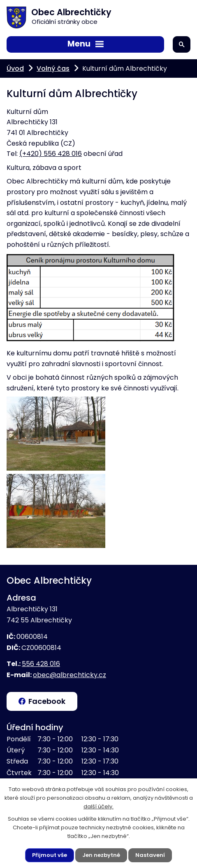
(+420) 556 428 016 (51, 154)
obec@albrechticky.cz (70, 675)
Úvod (15, 68)
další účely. (98, 806)
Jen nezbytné (101, 855)
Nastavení (150, 855)
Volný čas (53, 68)
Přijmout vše (50, 855)
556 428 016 (41, 664)
